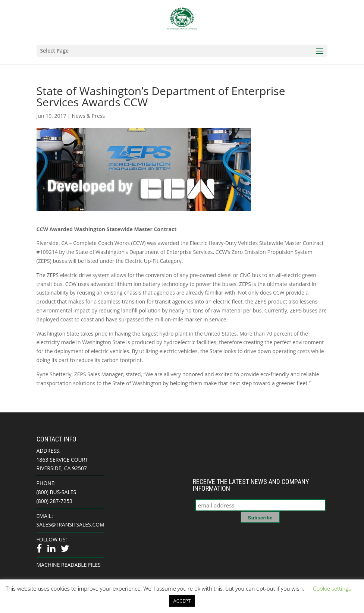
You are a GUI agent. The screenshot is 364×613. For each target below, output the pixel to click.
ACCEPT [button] (182, 601)
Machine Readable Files (69, 565)
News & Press (88, 116)
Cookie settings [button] (332, 588)
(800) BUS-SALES (57, 492)
